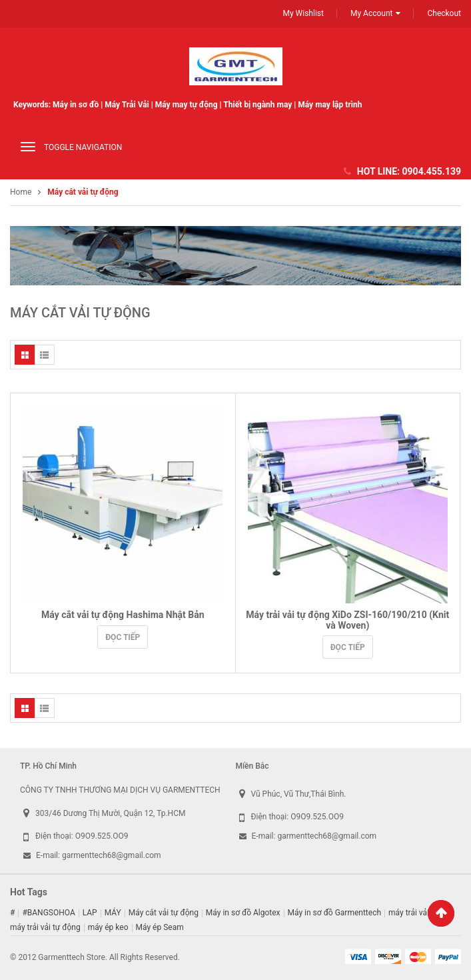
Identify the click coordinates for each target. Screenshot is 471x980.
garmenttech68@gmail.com (112, 855)
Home (21, 192)
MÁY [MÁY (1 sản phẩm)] (113, 913)
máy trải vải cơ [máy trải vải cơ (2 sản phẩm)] (414, 913)
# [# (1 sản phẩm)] (12, 913)
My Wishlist (303, 13)
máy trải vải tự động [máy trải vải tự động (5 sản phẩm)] (45, 927)
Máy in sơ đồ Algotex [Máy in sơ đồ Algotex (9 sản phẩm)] (243, 913)
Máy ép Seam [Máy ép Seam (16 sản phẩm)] (160, 927)
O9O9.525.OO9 (102, 836)
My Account (372, 13)
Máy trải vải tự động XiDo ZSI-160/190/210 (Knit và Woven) (347, 620)
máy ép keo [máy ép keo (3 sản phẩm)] (108, 927)
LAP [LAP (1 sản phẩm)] (90, 913)
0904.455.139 (432, 171)
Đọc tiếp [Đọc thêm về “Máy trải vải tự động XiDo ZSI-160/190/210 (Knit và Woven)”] (348, 647)
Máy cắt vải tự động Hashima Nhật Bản (123, 615)
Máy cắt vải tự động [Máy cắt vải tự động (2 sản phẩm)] (164, 913)
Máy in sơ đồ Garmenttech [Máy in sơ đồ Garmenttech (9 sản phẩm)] (335, 913)
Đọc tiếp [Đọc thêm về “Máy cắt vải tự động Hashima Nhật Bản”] (123, 637)
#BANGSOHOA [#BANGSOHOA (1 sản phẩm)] (48, 913)
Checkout (444, 13)
